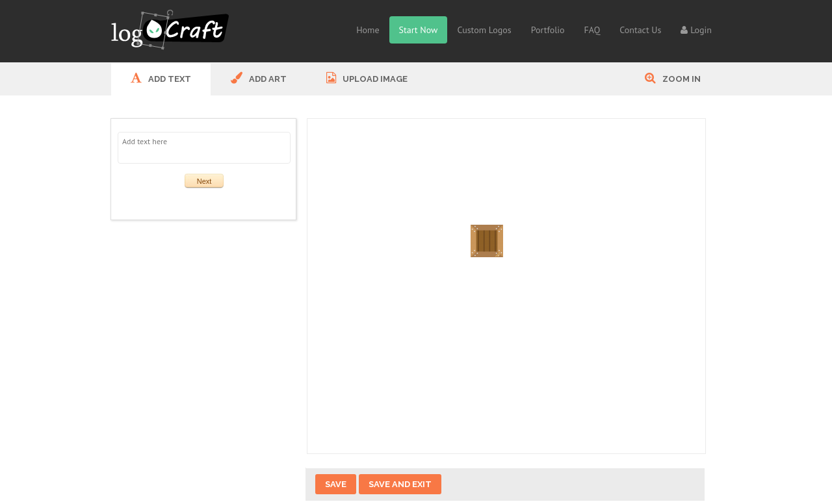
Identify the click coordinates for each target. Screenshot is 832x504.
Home (368, 30)
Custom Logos (484, 30)
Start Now (419, 30)
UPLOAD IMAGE (367, 78)
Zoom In (673, 78)
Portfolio (548, 30)
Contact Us (640, 30)
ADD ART (259, 78)
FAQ (592, 30)
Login (696, 30)
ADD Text (161, 78)
